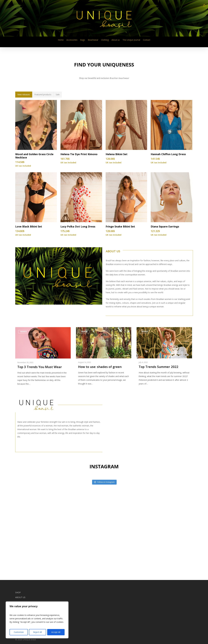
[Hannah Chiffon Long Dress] (172, 210)
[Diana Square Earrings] (172, 283)
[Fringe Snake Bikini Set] (126, 283)
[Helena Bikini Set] (126, 210)
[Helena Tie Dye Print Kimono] (81, 210)
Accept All (56, 632)
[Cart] (204, 5)
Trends (23, 417)
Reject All (37, 632)
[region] (37, 620)
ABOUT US (113, 337)
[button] (24, 180)
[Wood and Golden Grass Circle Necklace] (36, 210)
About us (20, 597)
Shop (18, 592)
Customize (19, 632)
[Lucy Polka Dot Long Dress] (81, 283)
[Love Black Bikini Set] (36, 283)
